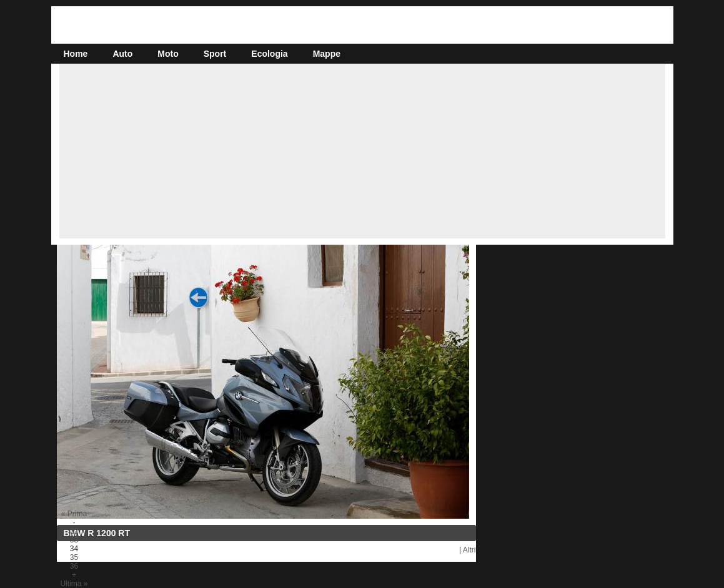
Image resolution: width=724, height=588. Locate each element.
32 (74, 531)
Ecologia (269, 54)
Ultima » (74, 584)
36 (74, 566)
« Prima (74, 514)
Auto (122, 54)
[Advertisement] (362, 151)
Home (76, 54)
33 (74, 540)
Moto (168, 54)
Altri (469, 550)
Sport (215, 54)
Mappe (327, 54)
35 (74, 557)
